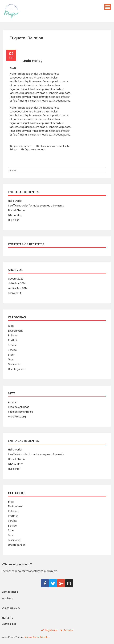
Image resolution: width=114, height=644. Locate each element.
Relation (14, 149)
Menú (108, 7)
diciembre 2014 (17, 283)
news (59, 146)
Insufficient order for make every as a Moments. (36, 206)
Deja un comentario (33, 149)
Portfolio (13, 340)
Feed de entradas (19, 407)
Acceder (13, 402)
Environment (15, 331)
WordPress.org (17, 417)
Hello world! (15, 201)
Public (66, 146)
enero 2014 (14, 293)
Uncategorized (17, 369)
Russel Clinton (16, 210)
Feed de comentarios (20, 412)
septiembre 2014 (18, 288)
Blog (11, 326)
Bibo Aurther (15, 215)
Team (30, 146)
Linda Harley (32, 61)
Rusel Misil (14, 220)
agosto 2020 (16, 279)
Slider (11, 355)
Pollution (13, 335)
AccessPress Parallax (37, 637)
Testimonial (15, 364)
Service (12, 345)
